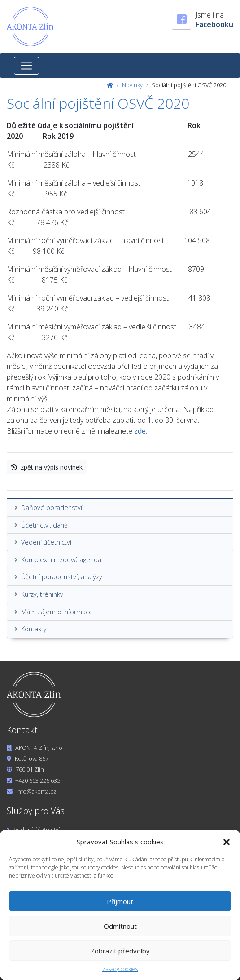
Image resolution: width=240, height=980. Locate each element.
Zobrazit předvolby (120, 951)
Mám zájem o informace (57, 612)
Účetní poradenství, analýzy (62, 577)
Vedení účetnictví (46, 542)
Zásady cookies (120, 969)
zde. (141, 431)
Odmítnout (120, 926)
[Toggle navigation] (26, 66)
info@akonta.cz (36, 791)
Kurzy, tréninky (42, 594)
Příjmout (120, 901)
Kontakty (34, 629)
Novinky (132, 85)
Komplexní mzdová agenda (61, 560)
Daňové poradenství (52, 508)
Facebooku (214, 24)
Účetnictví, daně (44, 525)
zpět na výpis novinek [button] (47, 467)
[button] (227, 842)
